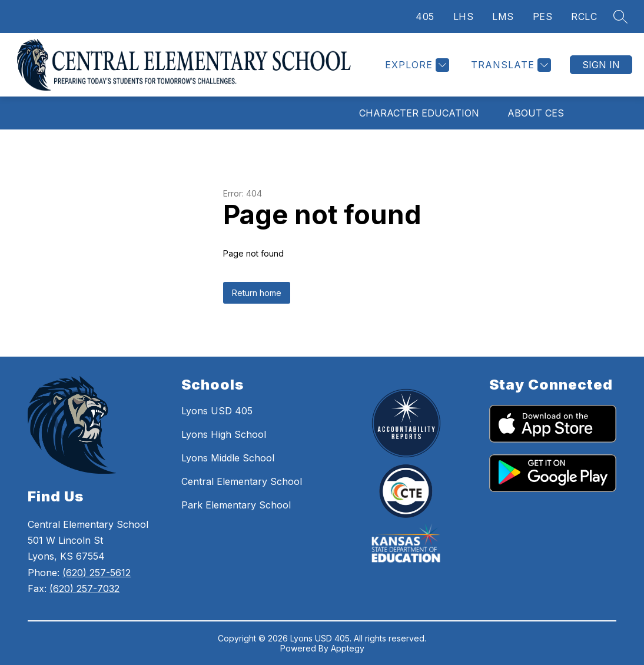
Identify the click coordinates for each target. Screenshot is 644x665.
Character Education (419, 113)
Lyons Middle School (228, 458)
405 (425, 16)
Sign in (601, 65)
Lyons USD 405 (217, 411)
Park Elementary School (236, 505)
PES (543, 16)
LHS (464, 16)
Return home (257, 293)
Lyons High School (224, 434)
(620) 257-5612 (97, 573)
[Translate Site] (509, 65)
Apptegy (348, 648)
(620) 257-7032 (84, 588)
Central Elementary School (242, 481)
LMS (503, 16)
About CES (536, 113)
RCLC (584, 16)
